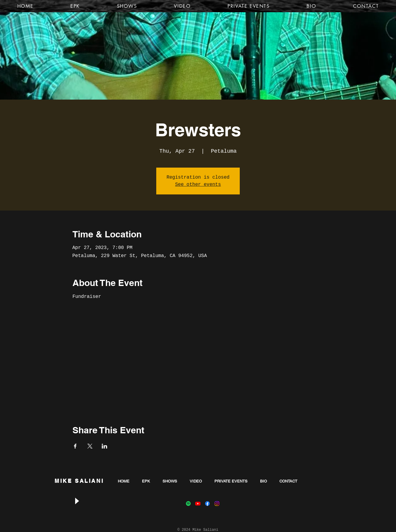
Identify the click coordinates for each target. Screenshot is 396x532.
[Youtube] (198, 504)
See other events (198, 185)
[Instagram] (217, 504)
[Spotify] (188, 504)
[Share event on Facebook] (75, 446)
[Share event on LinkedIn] (105, 446)
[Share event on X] (90, 446)
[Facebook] (207, 504)
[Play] (77, 501)
